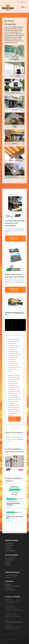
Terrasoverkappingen (11, 575)
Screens (7, 563)
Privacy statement (10, 590)
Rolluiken (8, 565)
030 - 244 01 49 (21, 2)
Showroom (8, 584)
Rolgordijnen (9, 549)
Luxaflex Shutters (10, 551)
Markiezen (8, 562)
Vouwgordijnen (9, 545)
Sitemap (5, 641)
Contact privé (9, 588)
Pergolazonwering (10, 577)
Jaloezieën (8, 547)
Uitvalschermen (10, 560)
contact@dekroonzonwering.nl (14, 622)
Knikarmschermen (10, 558)
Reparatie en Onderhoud (12, 586)
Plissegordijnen (10, 543)
